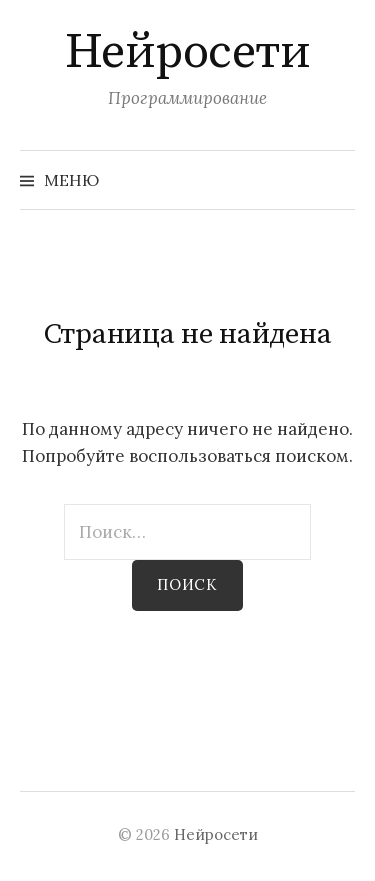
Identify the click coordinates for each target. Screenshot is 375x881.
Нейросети (188, 53)
